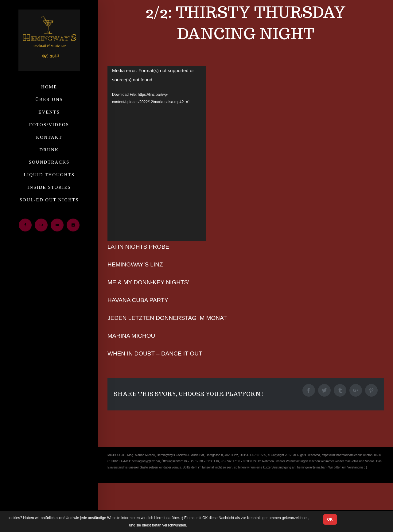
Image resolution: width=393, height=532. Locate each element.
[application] (157, 153)
